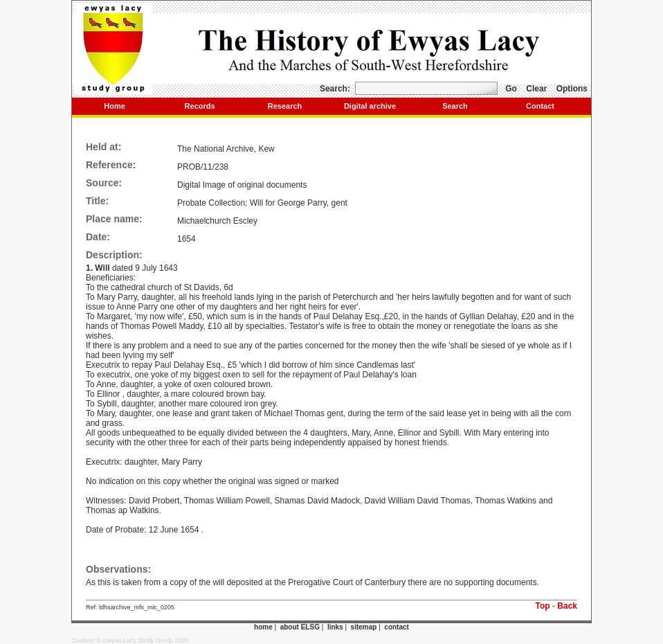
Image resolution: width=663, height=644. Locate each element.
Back (567, 606)
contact (397, 627)
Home (115, 106)
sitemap (364, 627)
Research (285, 106)
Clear (536, 89)
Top (543, 606)
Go (511, 89)
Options (572, 89)
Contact (540, 106)
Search (455, 106)
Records (199, 106)
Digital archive (370, 106)
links (335, 627)
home (263, 627)
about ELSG (300, 627)
